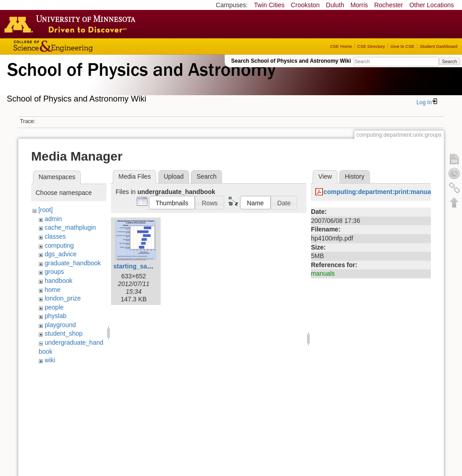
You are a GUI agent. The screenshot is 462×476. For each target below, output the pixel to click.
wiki (50, 360)
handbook (59, 281)
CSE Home (341, 46)
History (355, 176)
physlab (55, 316)
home (53, 290)
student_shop (64, 333)
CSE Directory (371, 46)
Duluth (335, 5)
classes (55, 236)
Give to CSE (402, 46)
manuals (323, 273)
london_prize (63, 298)
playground (60, 325)
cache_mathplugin (70, 227)
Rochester (388, 5)
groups (54, 272)
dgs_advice (61, 254)
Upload (174, 176)
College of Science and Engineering (81, 46)
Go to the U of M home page (72, 24)
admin (53, 219)
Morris (359, 5)
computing (59, 245)
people (54, 307)
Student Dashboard (439, 46)
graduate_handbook (73, 263)
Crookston (305, 5)
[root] (46, 210)
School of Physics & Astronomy (140, 80)
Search (449, 61)
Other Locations (432, 5)
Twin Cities (269, 5)
